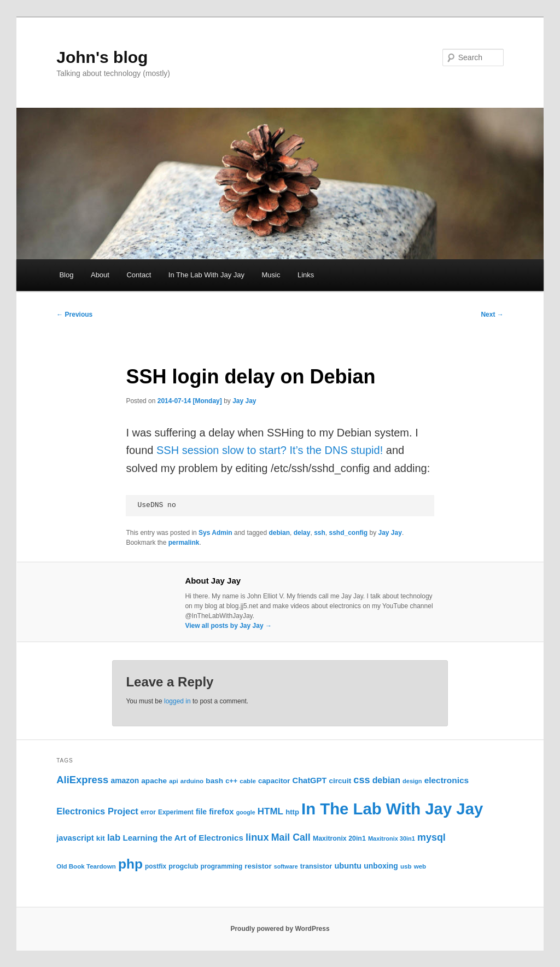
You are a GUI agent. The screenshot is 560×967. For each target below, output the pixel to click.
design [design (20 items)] (412, 781)
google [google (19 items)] (246, 812)
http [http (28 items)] (292, 812)
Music (271, 275)
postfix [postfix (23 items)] (156, 866)
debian (279, 533)
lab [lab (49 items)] (114, 838)
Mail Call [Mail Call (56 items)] (291, 837)
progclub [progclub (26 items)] (183, 866)
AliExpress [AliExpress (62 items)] (82, 780)
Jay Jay (244, 401)
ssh (320, 533)
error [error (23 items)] (148, 812)
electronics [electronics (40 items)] (447, 780)
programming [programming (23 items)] (222, 866)
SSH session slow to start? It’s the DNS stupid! (270, 450)
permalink (184, 543)
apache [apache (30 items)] (154, 781)
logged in (177, 701)
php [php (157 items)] (130, 864)
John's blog (102, 57)
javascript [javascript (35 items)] (75, 838)
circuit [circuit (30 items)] (340, 781)
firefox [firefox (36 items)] (221, 812)
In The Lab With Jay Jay (206, 275)
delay (302, 533)
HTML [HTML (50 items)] (270, 811)
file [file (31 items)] (201, 812)
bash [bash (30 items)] (214, 781)
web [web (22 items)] (420, 866)
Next (492, 314)
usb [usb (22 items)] (406, 866)
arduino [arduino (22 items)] (192, 781)
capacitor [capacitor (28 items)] (274, 781)
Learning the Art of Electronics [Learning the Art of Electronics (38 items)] (183, 838)
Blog (66, 275)
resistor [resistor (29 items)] (258, 866)
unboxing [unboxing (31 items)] (381, 866)
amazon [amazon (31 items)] (125, 780)
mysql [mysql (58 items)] (431, 837)
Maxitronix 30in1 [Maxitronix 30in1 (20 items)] (392, 838)
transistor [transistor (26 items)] (316, 866)
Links (306, 275)
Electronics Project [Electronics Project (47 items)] (97, 811)
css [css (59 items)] (361, 780)
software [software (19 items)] (286, 866)
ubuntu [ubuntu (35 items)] (348, 866)
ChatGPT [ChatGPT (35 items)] (310, 780)
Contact (139, 275)
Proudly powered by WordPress (280, 929)
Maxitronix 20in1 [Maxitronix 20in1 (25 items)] (339, 838)
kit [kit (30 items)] (101, 838)
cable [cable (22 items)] (248, 781)
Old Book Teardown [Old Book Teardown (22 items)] (86, 866)
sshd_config (348, 533)
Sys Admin (215, 533)
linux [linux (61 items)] (257, 837)
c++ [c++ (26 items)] (231, 781)
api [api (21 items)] (173, 781)
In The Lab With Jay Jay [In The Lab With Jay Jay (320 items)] (392, 809)
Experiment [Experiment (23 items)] (176, 812)
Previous (74, 314)
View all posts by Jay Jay (228, 626)
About (100, 275)
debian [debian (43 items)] (386, 780)
